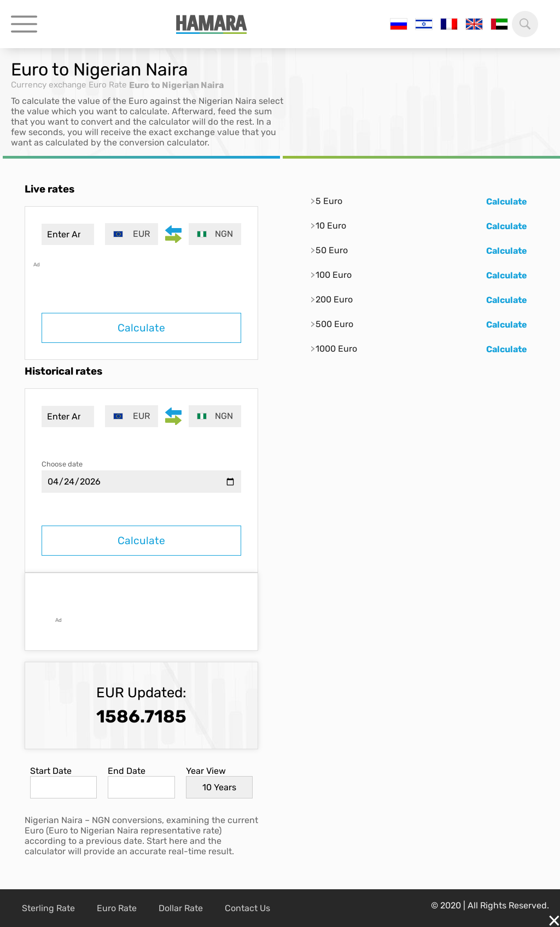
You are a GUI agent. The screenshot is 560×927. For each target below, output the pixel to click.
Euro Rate (115, 85)
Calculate (141, 328)
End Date (127, 771)
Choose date (62, 464)
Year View (206, 771)
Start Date (51, 771)
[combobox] (133, 234)
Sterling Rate (48, 908)
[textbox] (133, 234)
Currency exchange (52, 85)
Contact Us (247, 908)
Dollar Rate (181, 908)
